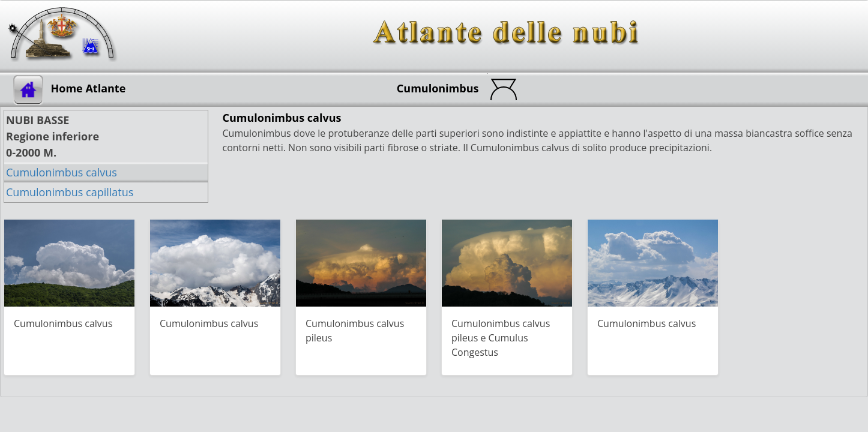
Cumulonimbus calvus (62, 172)
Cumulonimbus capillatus (70, 192)
